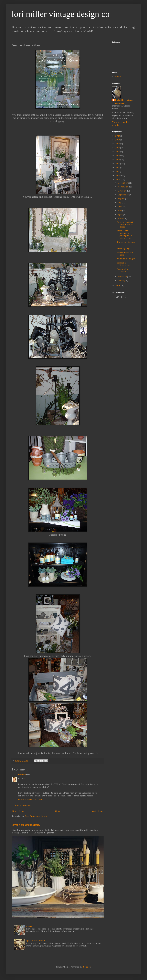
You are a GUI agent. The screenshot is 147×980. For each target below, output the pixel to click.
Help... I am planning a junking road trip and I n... (124, 234)
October (122, 191)
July (120, 203)
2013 (118, 164)
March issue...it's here (125, 254)
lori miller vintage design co (61, 14)
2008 (118, 286)
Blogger (86, 967)
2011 (118, 172)
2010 (118, 175)
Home (58, 811)
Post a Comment (23, 805)
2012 (118, 167)
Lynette (22, 775)
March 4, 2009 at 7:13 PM (30, 799)
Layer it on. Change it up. (26, 825)
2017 (118, 148)
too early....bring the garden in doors (125, 224)
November (123, 187)
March (121, 219)
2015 (118, 156)
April (120, 214)
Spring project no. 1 (126, 243)
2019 (118, 140)
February (122, 277)
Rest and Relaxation (123, 264)
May (120, 211)
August (121, 199)
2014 (118, 160)
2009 (118, 179)
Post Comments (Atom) (36, 816)
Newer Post (18, 811)
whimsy (30, 926)
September (123, 195)
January (122, 280)
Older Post (98, 811)
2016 (118, 152)
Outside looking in (126, 259)
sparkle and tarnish (35, 941)
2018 (118, 144)
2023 (118, 136)
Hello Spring (123, 248)
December (123, 183)
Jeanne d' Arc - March (124, 270)
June (120, 207)
